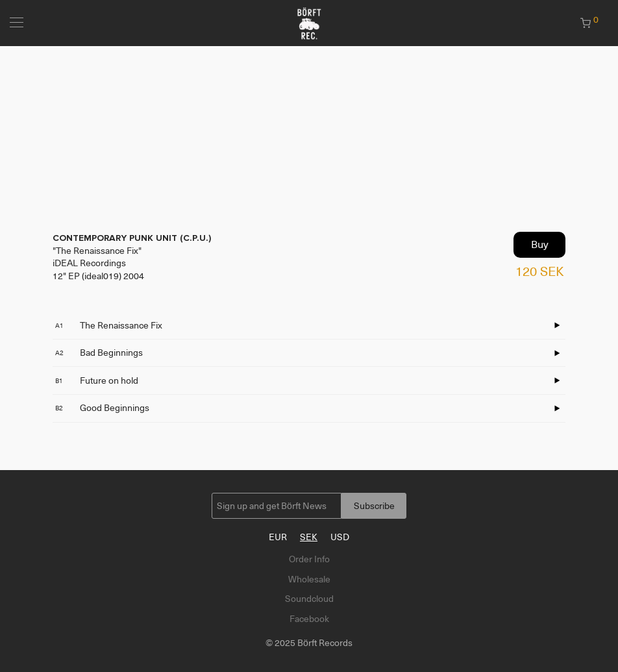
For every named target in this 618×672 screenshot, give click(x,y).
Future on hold (97, 380)
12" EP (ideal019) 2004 (98, 276)
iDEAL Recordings (89, 263)
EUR (278, 537)
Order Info (309, 559)
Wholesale (309, 579)
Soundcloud (309, 599)
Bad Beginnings (99, 353)
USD (340, 537)
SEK (309, 537)
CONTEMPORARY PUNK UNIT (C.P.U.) (132, 238)
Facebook (309, 619)
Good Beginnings (102, 408)
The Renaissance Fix (109, 325)
